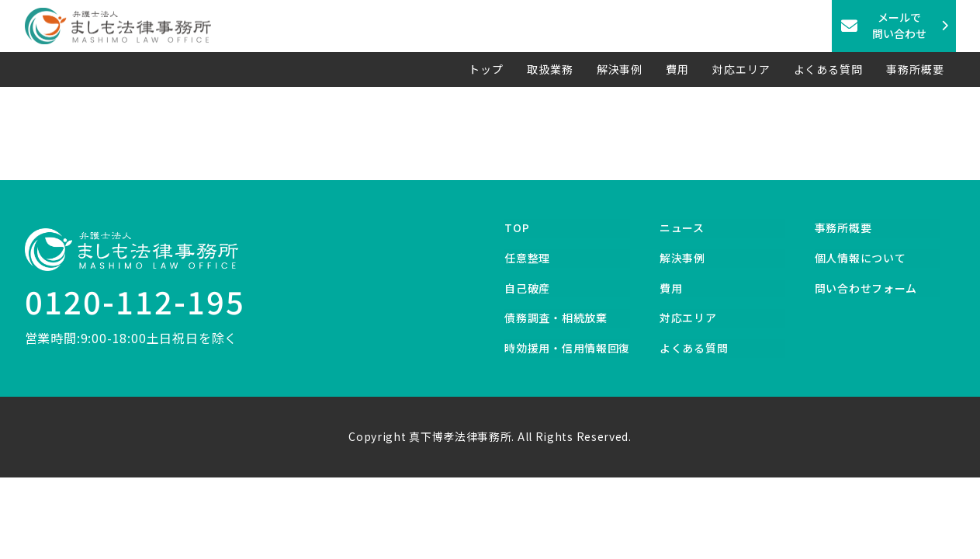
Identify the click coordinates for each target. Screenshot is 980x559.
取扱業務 (550, 69)
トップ (486, 69)
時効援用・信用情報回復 (567, 348)
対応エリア (741, 69)
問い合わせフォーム (866, 288)
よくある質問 (828, 69)
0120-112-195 (135, 301)
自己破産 (527, 288)
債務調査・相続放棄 (556, 318)
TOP (517, 227)
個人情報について (861, 258)
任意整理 (527, 258)
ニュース (682, 227)
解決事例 (620, 69)
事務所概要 (915, 69)
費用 (677, 69)
